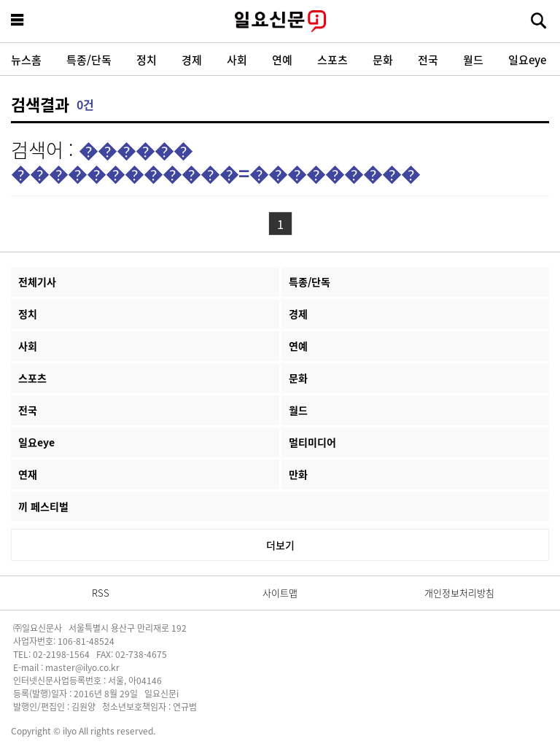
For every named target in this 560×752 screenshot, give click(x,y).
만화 (298, 474)
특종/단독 (89, 59)
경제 (192, 59)
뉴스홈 (26, 59)
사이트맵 (280, 593)
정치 (147, 59)
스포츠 (332, 59)
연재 (28, 474)
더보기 (280, 545)
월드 (473, 59)
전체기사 (37, 282)
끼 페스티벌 (43, 506)
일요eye (527, 59)
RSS (101, 593)
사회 (237, 59)
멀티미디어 (312, 442)
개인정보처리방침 (459, 593)
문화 (383, 59)
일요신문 (280, 21)
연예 (282, 59)
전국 (428, 59)
